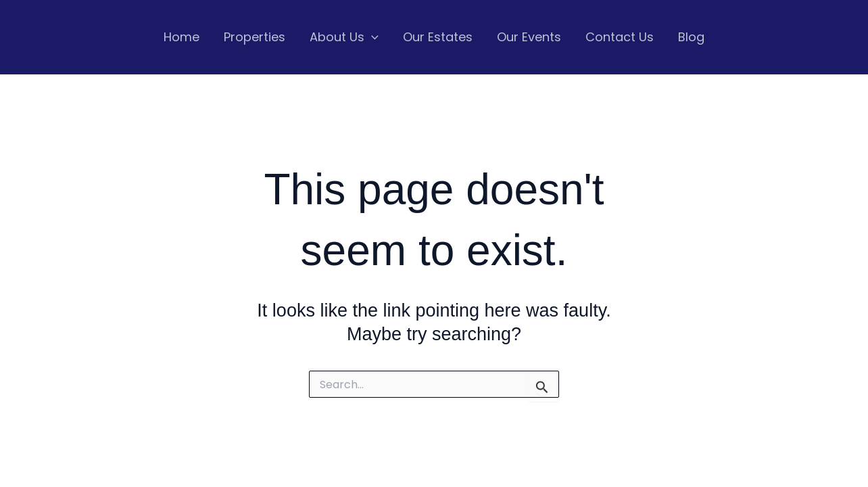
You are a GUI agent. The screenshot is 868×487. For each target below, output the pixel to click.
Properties (255, 37)
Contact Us (620, 37)
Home (182, 37)
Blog (691, 37)
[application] (371, 38)
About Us (344, 38)
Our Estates (438, 37)
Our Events (529, 37)
